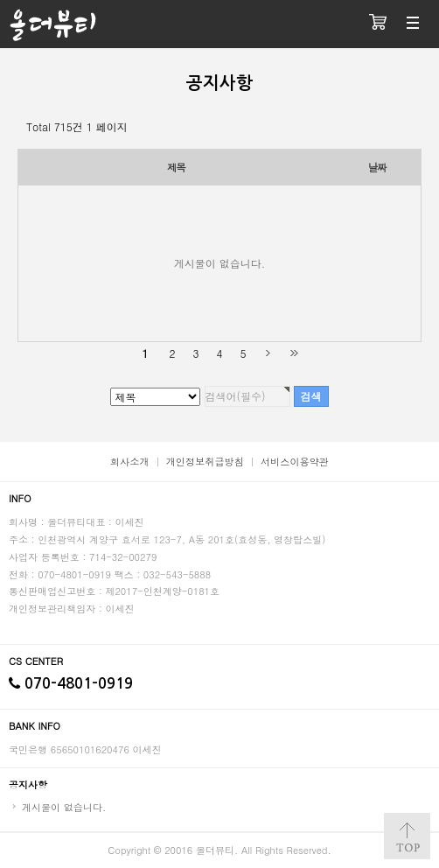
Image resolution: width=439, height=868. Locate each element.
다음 (268, 353)
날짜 (377, 167)
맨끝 (293, 353)
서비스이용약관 (295, 461)
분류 (413, 24)
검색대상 (0, 0)
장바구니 (378, 24)
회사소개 (130, 461)
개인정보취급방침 (205, 461)
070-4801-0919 (71, 684)
